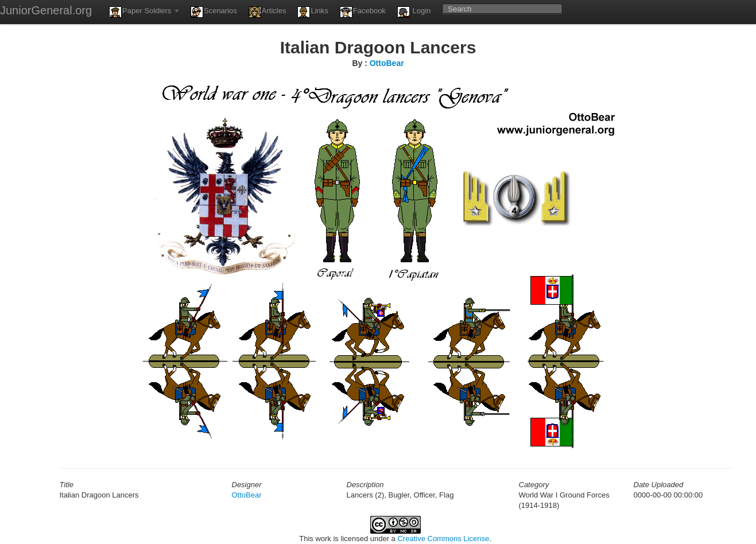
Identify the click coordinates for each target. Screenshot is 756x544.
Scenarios (214, 12)
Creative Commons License (443, 539)
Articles (267, 12)
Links (313, 12)
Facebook (363, 12)
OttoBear (387, 63)
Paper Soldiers (144, 12)
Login (414, 12)
